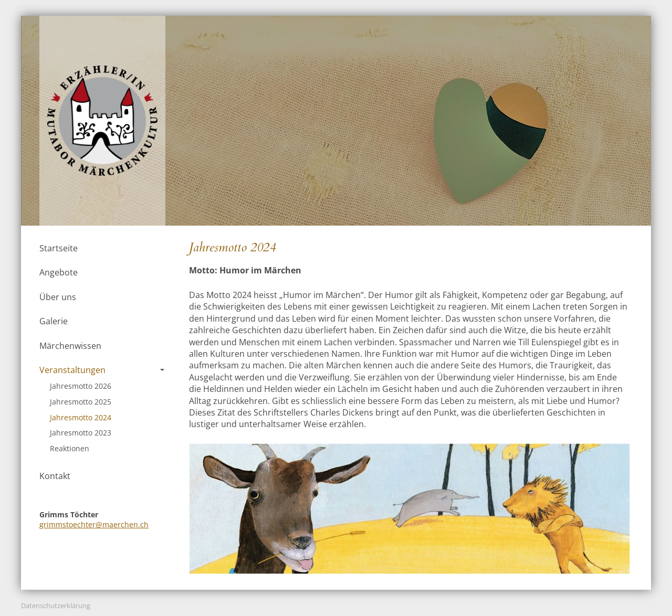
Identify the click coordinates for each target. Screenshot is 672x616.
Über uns (58, 297)
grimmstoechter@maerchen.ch (94, 524)
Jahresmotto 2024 (81, 417)
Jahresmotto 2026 (81, 386)
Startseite (59, 248)
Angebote (59, 272)
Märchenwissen (70, 346)
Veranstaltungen (102, 370)
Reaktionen (70, 448)
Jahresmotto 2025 (81, 402)
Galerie (54, 321)
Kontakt (55, 476)
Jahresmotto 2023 (81, 433)
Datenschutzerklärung (56, 606)
